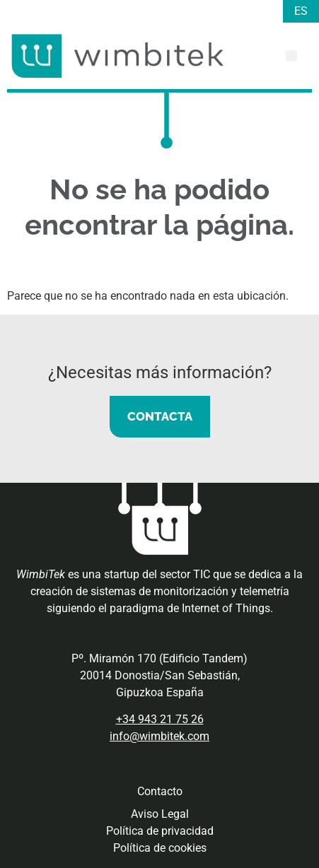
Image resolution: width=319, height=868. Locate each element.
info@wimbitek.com (159, 736)
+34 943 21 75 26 (160, 719)
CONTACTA (160, 416)
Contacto (160, 791)
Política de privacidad (160, 831)
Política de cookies (160, 848)
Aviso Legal (160, 814)
